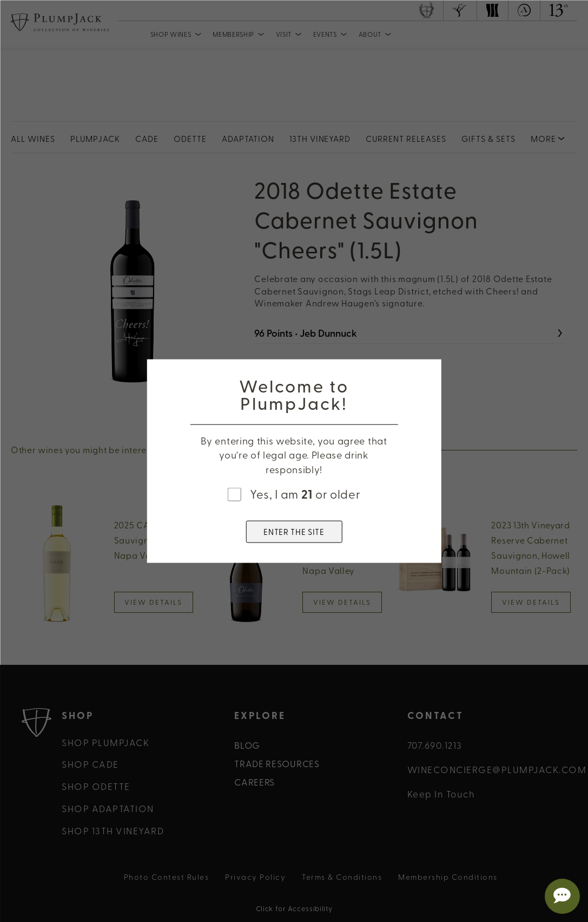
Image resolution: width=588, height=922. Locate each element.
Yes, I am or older (305, 494)
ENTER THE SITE (294, 531)
